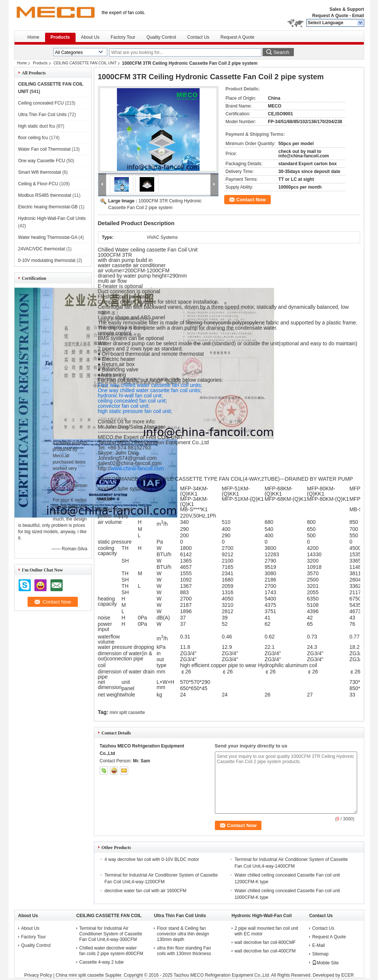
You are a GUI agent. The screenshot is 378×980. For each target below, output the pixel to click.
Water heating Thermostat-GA (48, 237)
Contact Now (251, 200)
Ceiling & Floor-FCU (38, 184)
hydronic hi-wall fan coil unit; (131, 395)
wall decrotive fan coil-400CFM (265, 951)
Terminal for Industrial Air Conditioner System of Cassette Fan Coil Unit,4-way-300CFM (111, 934)
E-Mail (318, 945)
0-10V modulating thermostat (47, 260)
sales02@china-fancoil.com (130, 463)
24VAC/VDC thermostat (42, 249)
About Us (90, 37)
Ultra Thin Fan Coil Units (43, 115)
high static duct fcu (37, 126)
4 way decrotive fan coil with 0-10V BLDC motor (152, 859)
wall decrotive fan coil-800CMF (265, 942)
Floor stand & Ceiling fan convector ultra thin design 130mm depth (183, 934)
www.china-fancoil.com (137, 468)
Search (281, 52)
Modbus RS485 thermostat (45, 195)
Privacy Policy (38, 975)
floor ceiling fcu (33, 138)
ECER (348, 975)
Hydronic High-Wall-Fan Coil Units (52, 218)
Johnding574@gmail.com (127, 458)
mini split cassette (127, 712)
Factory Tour (123, 37)
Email (358, 16)
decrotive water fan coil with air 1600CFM (146, 891)
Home (34, 37)
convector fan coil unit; (124, 406)
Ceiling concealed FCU (41, 103)
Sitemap (320, 954)
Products (60, 37)
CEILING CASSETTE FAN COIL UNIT (85, 63)
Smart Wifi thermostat (40, 172)
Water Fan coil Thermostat (45, 149)
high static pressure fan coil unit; (135, 411)
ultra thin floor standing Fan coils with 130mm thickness (184, 951)
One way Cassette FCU (42, 161)
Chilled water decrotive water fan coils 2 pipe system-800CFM (111, 951)
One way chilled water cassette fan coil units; (150, 390)
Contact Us (198, 37)
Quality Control (161, 37)
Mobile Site (325, 963)
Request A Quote (330, 16)
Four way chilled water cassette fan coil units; (150, 385)
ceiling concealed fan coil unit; (133, 401)
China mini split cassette (80, 975)
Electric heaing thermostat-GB (48, 207)
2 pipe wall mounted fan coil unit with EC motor (266, 931)
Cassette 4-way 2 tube (101, 962)
